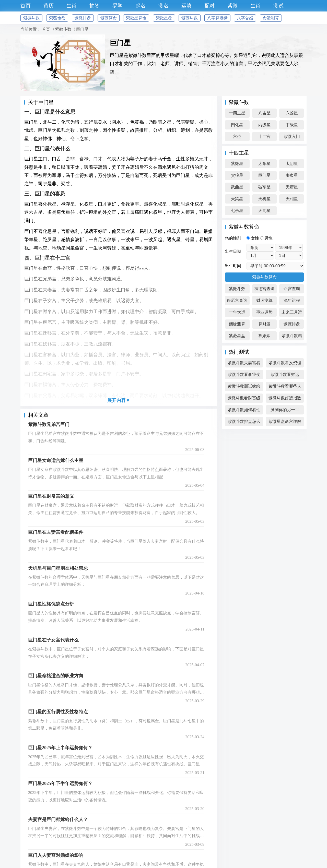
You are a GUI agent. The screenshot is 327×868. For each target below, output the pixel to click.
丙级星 (264, 125)
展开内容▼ (119, 400)
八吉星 (264, 113)
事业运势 (264, 312)
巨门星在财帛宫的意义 (51, 496)
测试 (278, 6)
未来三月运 (292, 312)
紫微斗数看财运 (285, 374)
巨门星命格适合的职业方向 (56, 676)
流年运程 (292, 300)
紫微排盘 (83, 18)
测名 (163, 6)
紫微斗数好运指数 (285, 398)
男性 (266, 238)
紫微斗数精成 (292, 337)
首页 (26, 6)
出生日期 (233, 251)
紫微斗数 (31, 18)
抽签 (95, 6)
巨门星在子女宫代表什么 (53, 640)
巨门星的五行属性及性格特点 (58, 712)
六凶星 (292, 113)
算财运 (264, 324)
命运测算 (271, 18)
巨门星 (82, 29)
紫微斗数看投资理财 (285, 364)
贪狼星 (237, 175)
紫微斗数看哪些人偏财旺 (285, 388)
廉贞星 (292, 175)
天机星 (264, 199)
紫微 (232, 6)
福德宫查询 (264, 289)
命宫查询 (292, 289)
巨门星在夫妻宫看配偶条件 (56, 532)
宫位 (237, 136)
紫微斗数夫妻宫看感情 (244, 364)
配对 (209, 6)
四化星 (237, 125)
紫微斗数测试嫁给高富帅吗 (244, 388)
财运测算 (264, 300)
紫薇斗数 (190, 18)
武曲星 (237, 187)
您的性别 (233, 238)
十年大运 (237, 312)
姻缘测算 (237, 324)
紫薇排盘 (292, 324)
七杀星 (237, 211)
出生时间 (233, 266)
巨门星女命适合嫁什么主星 (56, 460)
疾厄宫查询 (237, 300)
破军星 (264, 187)
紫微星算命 (136, 18)
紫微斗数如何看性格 (244, 411)
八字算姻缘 (217, 18)
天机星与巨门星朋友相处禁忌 (58, 568)
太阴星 (292, 164)
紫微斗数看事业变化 (244, 376)
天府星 (292, 187)
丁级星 (292, 125)
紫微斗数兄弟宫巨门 (49, 424)
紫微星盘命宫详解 (285, 421)
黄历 (49, 6)
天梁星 (237, 199)
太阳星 (264, 164)
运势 (186, 6)
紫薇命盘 (57, 18)
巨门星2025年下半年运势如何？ (60, 783)
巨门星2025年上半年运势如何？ (60, 748)
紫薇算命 (109, 18)
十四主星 (237, 113)
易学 (118, 6)
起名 (141, 6)
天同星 (264, 211)
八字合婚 (245, 18)
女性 (253, 238)
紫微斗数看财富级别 (244, 399)
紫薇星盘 (237, 336)
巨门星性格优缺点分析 (51, 604)
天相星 (292, 199)
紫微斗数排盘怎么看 (244, 423)
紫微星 (237, 164)
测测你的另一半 (285, 410)
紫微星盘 (164, 18)
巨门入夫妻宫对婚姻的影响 (56, 855)
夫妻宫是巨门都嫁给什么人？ (58, 819)
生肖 (72, 6)
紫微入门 (292, 136)
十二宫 (264, 136)
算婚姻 (264, 336)
